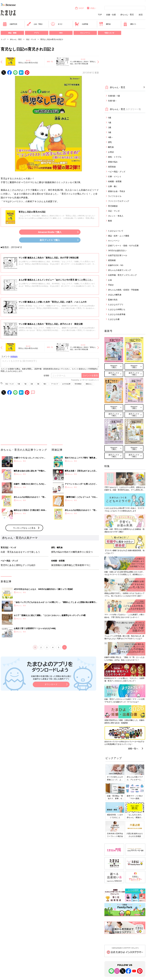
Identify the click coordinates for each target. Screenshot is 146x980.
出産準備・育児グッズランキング (122, 275)
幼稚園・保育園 (115, 181)
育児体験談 (78, 384)
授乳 (110, 142)
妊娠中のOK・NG (116, 265)
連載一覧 (50, 61)
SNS (61, 33)
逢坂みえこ (89, 384)
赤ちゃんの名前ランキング (120, 270)
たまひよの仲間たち (117, 309)
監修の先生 (113, 300)
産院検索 (112, 260)
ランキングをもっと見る (24, 528)
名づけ (57, 24)
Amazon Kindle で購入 (50, 232)
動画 (110, 221)
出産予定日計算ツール (118, 255)
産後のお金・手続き (117, 191)
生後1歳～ (112, 101)
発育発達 (112, 167)
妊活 (141, 15)
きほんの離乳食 (115, 295)
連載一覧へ (133, 748)
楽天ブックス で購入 (50, 240)
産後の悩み (113, 162)
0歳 (19, 384)
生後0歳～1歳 (114, 96)
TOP (100, 15)
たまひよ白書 (114, 319)
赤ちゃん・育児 (127, 15)
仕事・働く (113, 186)
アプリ (37, 33)
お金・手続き (35, 24)
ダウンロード (51, 684)
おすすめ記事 (66, 384)
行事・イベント (115, 176)
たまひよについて (116, 231)
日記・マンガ (31, 39)
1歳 (25, 384)
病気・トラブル (115, 157)
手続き (111, 285)
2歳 (32, 384)
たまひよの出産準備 (117, 314)
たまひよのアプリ (116, 304)
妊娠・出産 (111, 15)
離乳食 (105, 24)
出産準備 (81, 24)
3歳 (38, 384)
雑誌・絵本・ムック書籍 (119, 236)
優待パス (130, 24)
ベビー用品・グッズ (117, 172)
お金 (110, 280)
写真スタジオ (109, 33)
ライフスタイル (115, 196)
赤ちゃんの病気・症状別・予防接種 (123, 290)
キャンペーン (85, 33)
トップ (3, 39)
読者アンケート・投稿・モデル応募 (123, 246)
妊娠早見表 (10, 24)
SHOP (79, 8)
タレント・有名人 (116, 216)
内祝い (91, 8)
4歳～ (45, 384)
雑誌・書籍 (12, 33)
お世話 (111, 152)
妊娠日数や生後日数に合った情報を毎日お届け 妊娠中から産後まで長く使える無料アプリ (51, 677)
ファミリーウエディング (119, 201)
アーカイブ (55, 384)
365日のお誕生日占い (117, 250)
